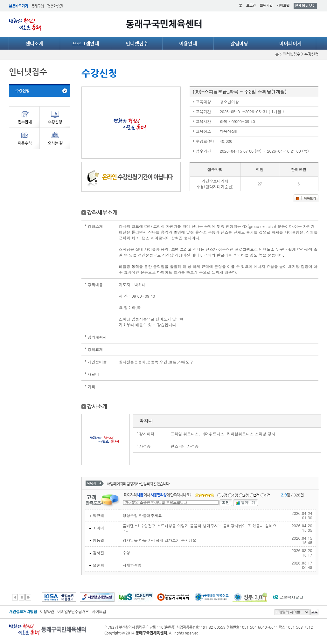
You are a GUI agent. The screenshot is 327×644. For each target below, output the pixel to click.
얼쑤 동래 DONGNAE (26, 24)
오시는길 (55, 138)
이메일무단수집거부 (73, 612)
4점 (235, 495)
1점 (268, 495)
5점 (224, 495)
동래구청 (38, 6)
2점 (257, 495)
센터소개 (34, 43)
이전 (15, 597)
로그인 (251, 6)
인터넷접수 (137, 43)
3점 (246, 495)
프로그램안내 (86, 43)
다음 (28, 597)
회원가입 (266, 6)
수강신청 (22, 91)
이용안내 (188, 43)
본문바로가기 (18, 6)
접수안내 (24, 117)
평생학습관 (55, 6)
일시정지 (22, 597)
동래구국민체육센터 (164, 24)
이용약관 (47, 612)
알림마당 (239, 43)
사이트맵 (283, 6)
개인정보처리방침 (23, 612)
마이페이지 (290, 43)
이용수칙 (24, 138)
